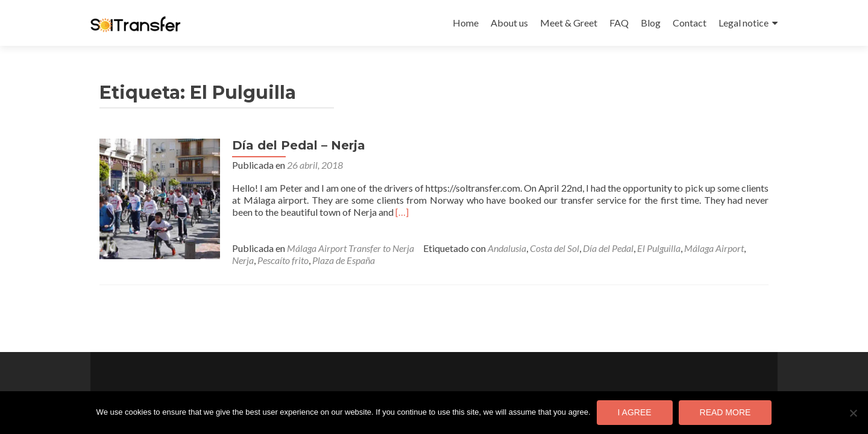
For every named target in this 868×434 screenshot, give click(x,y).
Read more (725, 412)
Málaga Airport (714, 248)
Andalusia (507, 248)
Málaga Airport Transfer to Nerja (351, 248)
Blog (651, 23)
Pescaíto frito (283, 260)
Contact (690, 23)
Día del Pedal (608, 248)
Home (466, 23)
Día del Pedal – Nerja (299, 145)
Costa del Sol (555, 248)
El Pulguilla (659, 248)
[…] (402, 212)
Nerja (243, 260)
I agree (635, 412)
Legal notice (744, 23)
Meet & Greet (569, 23)
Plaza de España (344, 260)
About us (509, 23)
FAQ (619, 23)
